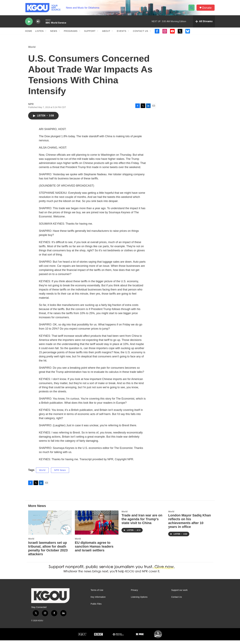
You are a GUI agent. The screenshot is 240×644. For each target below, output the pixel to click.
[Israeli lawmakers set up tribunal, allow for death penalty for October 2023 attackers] (50, 526)
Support (90, 32)
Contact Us (141, 32)
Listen (39, 32)
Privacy (134, 594)
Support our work (179, 594)
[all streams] (204, 22)
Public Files (96, 608)
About (106, 32)
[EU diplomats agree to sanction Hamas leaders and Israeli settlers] (97, 526)
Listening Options (139, 601)
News (54, 32)
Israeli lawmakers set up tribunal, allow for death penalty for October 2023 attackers (48, 552)
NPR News (60, 474)
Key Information (98, 601)
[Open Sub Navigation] (46, 32)
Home (29, 32)
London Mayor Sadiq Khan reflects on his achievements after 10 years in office (190, 525)
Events (122, 32)
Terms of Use (97, 594)
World (32, 51)
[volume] (38, 22)
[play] (29, 22)
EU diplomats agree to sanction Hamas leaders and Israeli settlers (94, 550)
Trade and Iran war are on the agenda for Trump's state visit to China (142, 523)
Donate (207, 8)
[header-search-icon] (192, 8)
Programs (71, 32)
